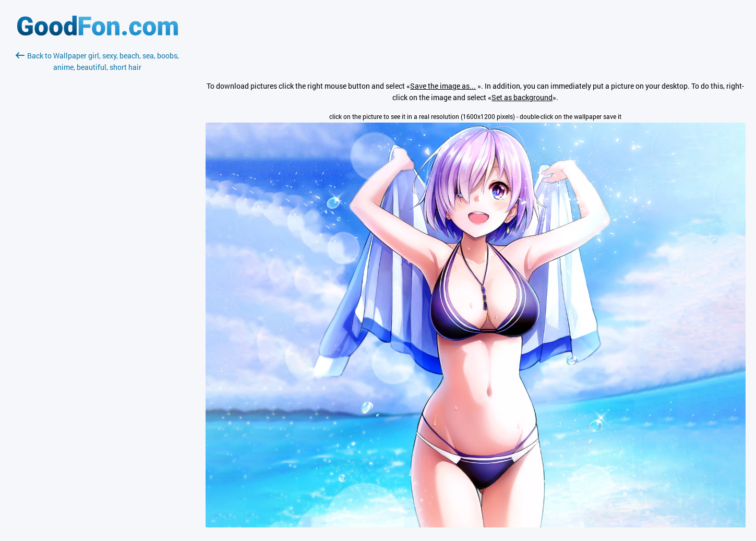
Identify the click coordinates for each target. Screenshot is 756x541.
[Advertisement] (98, 197)
